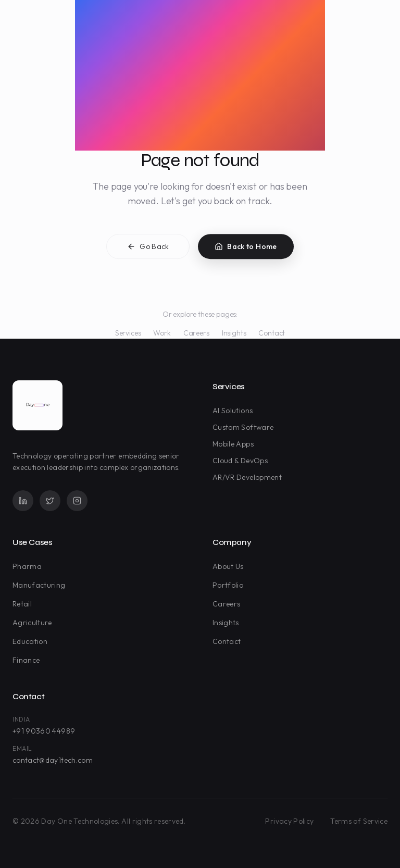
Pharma (29, 566)
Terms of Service (359, 821)
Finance (28, 660)
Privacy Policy (289, 821)
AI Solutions (235, 411)
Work (162, 333)
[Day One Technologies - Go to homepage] (37, 405)
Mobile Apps (235, 444)
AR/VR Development (249, 477)
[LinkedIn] (23, 501)
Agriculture (34, 623)
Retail (24, 604)
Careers (196, 333)
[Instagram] (77, 501)
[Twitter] (50, 501)
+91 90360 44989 (44, 731)
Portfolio (230, 585)
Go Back (148, 249)
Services (128, 333)
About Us (230, 566)
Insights (234, 333)
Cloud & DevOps (242, 461)
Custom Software (245, 427)
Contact (272, 333)
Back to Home (246, 249)
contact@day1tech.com (53, 760)
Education (32, 641)
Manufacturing (41, 585)
